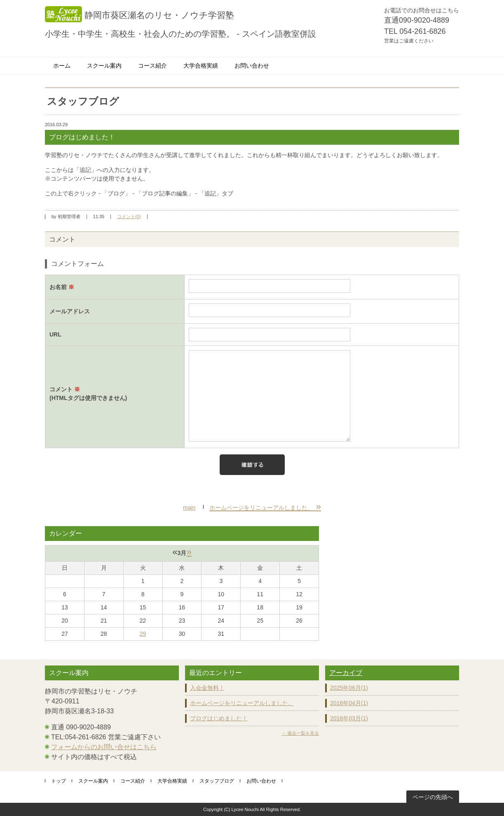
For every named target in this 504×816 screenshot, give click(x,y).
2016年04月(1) (349, 703)
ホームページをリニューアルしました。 (242, 703)
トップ (59, 781)
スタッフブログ (217, 781)
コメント (115, 394)
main (189, 508)
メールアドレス (70, 311)
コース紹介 (152, 66)
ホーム (62, 66)
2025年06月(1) (349, 688)
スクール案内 (104, 66)
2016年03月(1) (349, 718)
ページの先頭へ (433, 797)
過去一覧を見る (303, 733)
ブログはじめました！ (219, 718)
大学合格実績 (201, 66)
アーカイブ (346, 673)
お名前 (62, 287)
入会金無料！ (207, 688)
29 (143, 634)
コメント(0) (129, 216)
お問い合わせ (252, 66)
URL (55, 334)
